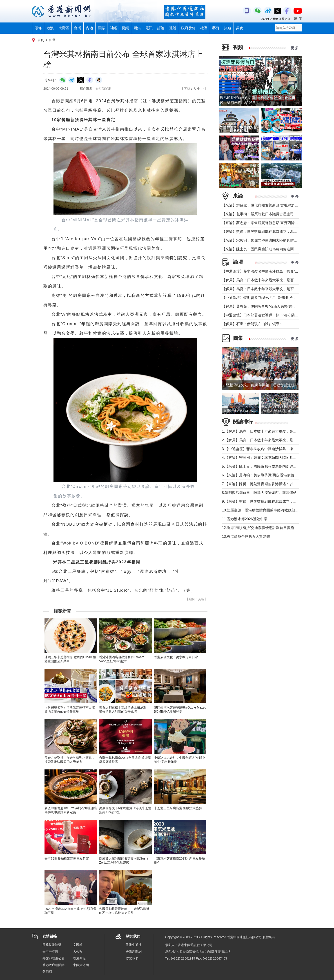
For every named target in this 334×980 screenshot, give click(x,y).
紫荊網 (47, 972)
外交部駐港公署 (53, 958)
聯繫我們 (132, 958)
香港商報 (79, 958)
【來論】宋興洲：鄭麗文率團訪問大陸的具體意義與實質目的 (270, 240)
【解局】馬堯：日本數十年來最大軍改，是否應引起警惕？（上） (274, 289)
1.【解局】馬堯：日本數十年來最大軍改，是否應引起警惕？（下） (275, 431)
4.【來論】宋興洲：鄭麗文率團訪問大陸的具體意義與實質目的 (272, 458)
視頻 (125, 28)
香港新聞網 (134, 951)
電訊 (149, 28)
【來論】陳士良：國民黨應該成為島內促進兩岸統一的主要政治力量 (276, 249)
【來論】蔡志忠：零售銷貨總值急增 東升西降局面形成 (265, 223)
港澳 (50, 28)
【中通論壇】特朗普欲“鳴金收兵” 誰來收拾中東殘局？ (266, 298)
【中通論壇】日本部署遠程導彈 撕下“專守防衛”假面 (264, 315)
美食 (240, 28)
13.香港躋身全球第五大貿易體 (246, 537)
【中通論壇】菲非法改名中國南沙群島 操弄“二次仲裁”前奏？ (272, 271)
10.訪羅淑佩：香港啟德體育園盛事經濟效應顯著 (260, 510)
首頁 (41, 40)
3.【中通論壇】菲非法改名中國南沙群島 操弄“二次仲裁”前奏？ (273, 449)
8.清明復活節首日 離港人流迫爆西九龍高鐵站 (259, 493)
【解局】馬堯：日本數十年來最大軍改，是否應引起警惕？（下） (274, 280)
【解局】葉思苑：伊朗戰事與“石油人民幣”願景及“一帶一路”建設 (273, 306)
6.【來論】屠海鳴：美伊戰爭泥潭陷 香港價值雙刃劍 (263, 475)
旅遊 (228, 28)
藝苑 (216, 28)
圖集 (137, 28)
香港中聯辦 (50, 951)
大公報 (78, 951)
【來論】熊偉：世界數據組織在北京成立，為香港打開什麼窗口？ (274, 232)
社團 (204, 28)
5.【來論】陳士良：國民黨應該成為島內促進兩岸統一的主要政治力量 (277, 466)
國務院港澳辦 (52, 945)
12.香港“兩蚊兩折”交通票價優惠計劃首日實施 (258, 528)
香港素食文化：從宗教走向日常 (176, 657)
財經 (113, 28)
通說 (173, 28)
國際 (101, 28)
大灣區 (64, 28)
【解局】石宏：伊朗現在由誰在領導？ (252, 324)
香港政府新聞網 (53, 965)
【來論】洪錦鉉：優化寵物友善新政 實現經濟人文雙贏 (265, 205)
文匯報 (78, 945)
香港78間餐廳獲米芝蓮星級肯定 (67, 858)
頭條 (38, 28)
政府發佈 (188, 28)
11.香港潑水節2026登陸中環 (245, 519)
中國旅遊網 (81, 965)
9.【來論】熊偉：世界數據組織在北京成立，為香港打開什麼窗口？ (275, 501)
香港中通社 (134, 945)
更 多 (295, 48)
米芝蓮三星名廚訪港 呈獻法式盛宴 (178, 808)
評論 (161, 28)
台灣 (78, 28)
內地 (89, 28)
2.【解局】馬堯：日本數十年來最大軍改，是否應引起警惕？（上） (275, 440)
